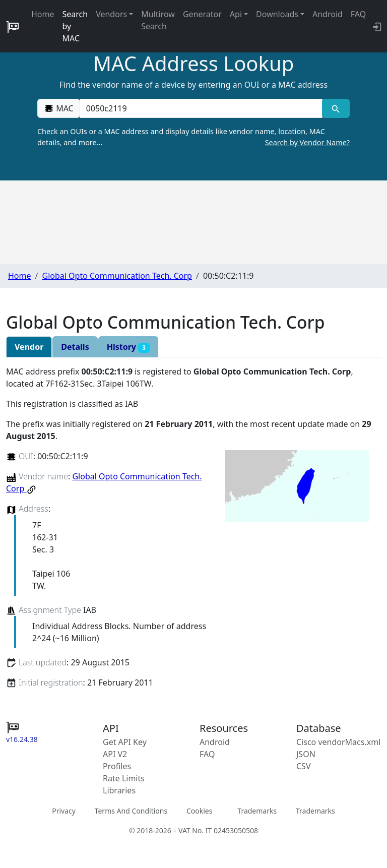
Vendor (29, 347)
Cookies (199, 811)
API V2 (115, 754)
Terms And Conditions (131, 811)
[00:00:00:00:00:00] (201, 108)
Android (328, 14)
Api (236, 14)
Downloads (277, 14)
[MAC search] (336, 108)
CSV (304, 766)
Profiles (117, 766)
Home (43, 14)
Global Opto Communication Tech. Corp (117, 276)
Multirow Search (158, 20)
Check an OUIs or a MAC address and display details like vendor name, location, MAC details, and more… (193, 137)
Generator (202, 14)
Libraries (119, 790)
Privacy (64, 811)
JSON (306, 754)
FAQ (358, 14)
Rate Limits (124, 778)
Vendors (111, 14)
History (128, 347)
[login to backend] (376, 26)
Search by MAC (75, 26)
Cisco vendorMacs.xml (338, 742)
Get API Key (125, 742)
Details (75, 347)
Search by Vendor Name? (307, 142)
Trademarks (257, 811)
